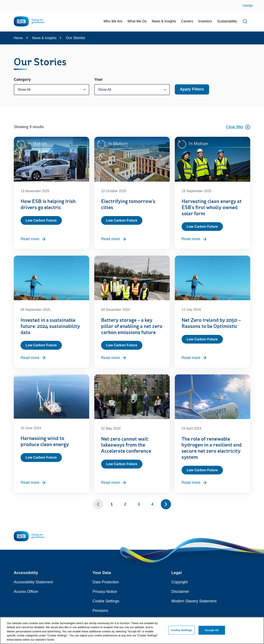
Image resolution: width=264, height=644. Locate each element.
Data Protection (106, 582)
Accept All (212, 632)
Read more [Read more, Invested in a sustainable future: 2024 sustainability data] (33, 358)
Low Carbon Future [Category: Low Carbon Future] (41, 220)
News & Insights (44, 38)
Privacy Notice (105, 592)
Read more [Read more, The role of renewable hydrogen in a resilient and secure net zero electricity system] (194, 483)
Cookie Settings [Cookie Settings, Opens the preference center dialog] (182, 632)
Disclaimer (180, 592)
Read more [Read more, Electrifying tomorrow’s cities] (114, 239)
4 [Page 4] (152, 504)
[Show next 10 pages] (166, 504)
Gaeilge (248, 5)
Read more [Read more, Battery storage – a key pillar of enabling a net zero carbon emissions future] (114, 358)
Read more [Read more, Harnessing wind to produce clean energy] (33, 483)
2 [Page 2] (125, 504)
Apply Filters (192, 89)
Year (98, 79)
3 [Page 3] (139, 504)
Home (18, 38)
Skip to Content (7, 3)
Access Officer (26, 592)
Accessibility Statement (33, 582)
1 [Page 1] (112, 504)
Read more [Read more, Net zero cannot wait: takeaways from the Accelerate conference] (114, 483)
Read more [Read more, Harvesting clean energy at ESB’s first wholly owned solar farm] (194, 239)
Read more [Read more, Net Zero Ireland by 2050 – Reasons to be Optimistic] (194, 358)
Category (22, 79)
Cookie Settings (106, 601)
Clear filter (238, 127)
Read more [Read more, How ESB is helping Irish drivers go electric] (33, 239)
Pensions (100, 611)
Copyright (180, 582)
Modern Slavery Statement (194, 601)
